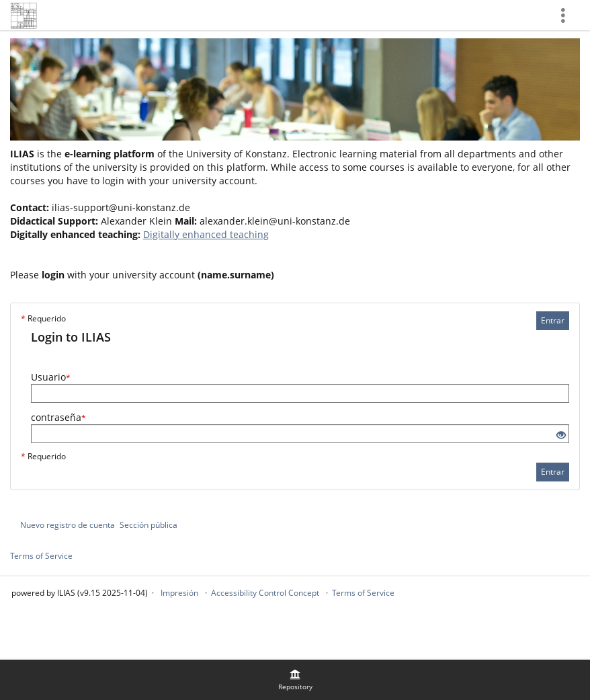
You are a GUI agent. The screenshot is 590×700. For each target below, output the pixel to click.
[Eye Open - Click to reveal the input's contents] (561, 435)
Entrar (553, 320)
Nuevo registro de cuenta (68, 525)
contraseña (58, 417)
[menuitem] (295, 680)
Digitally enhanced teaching (206, 234)
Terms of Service (41, 556)
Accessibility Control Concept (265, 593)
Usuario (51, 377)
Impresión (179, 593)
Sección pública (149, 525)
